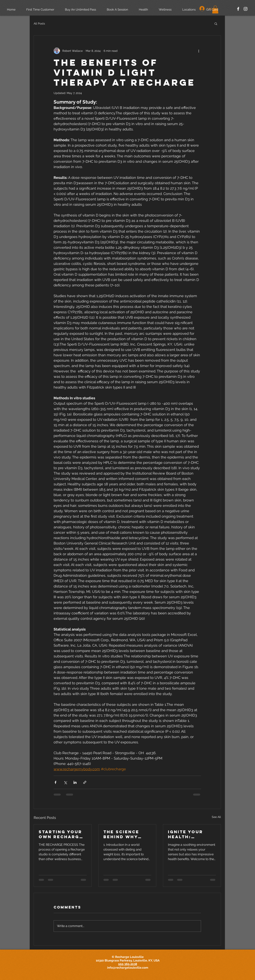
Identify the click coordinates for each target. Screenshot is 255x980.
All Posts (39, 23)
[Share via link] (85, 782)
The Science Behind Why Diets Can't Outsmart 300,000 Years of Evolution (125, 834)
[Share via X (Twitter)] (65, 782)
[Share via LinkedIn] (75, 782)
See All (216, 817)
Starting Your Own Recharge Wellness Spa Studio (61, 834)
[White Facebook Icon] (238, 9)
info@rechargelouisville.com (128, 968)
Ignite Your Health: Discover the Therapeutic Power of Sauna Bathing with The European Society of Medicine (190, 834)
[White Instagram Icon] (246, 9)
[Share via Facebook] (55, 782)
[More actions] (199, 51)
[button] (216, 23)
